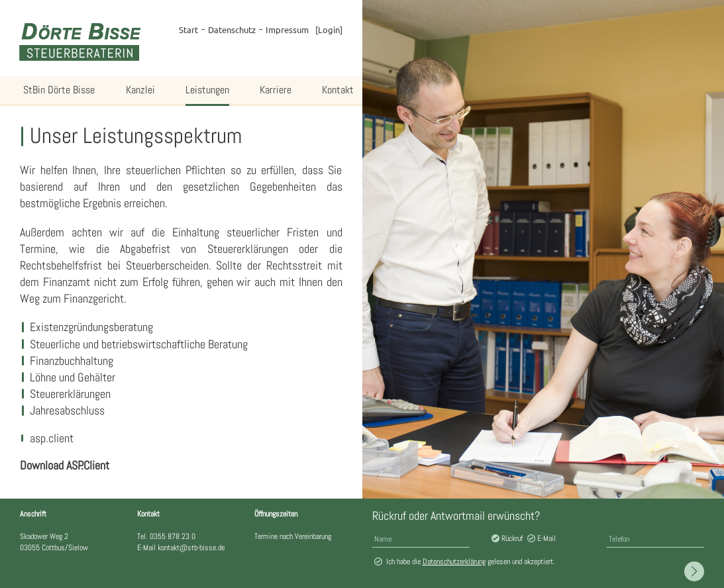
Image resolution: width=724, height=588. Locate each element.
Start (188, 29)
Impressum (287, 29)
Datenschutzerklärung (454, 562)
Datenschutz (232, 29)
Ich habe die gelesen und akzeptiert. (471, 562)
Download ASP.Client (65, 465)
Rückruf (512, 538)
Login (329, 29)
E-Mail (546, 538)
